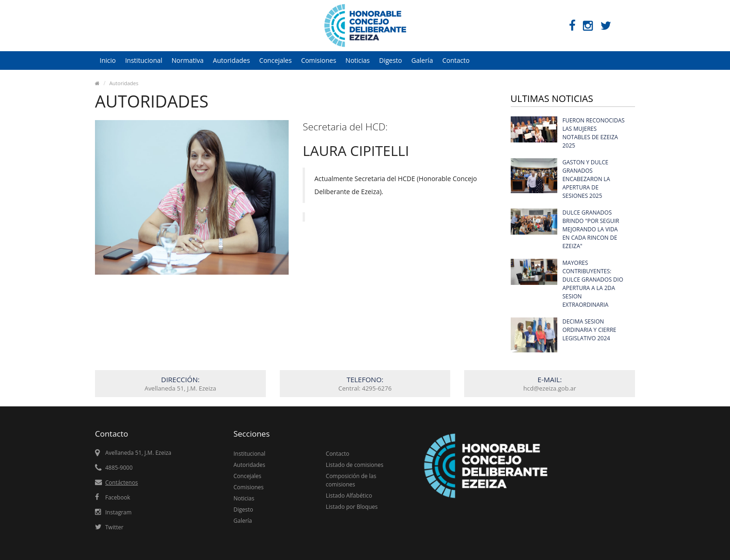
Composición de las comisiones (351, 480)
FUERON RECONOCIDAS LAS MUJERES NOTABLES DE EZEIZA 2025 (594, 133)
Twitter (114, 527)
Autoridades (231, 60)
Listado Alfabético (349, 496)
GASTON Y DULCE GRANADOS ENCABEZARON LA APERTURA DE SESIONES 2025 (586, 179)
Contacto (456, 60)
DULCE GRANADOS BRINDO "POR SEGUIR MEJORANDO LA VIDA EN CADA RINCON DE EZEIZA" (591, 229)
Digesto (390, 60)
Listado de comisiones (355, 465)
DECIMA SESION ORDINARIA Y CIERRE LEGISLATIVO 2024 (589, 330)
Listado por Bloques (352, 507)
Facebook (118, 497)
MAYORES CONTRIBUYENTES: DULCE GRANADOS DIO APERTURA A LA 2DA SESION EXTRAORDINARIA (593, 284)
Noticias (358, 60)
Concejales (276, 60)
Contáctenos (122, 482)
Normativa (188, 60)
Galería (422, 60)
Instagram (118, 512)
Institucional (144, 60)
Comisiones (319, 60)
